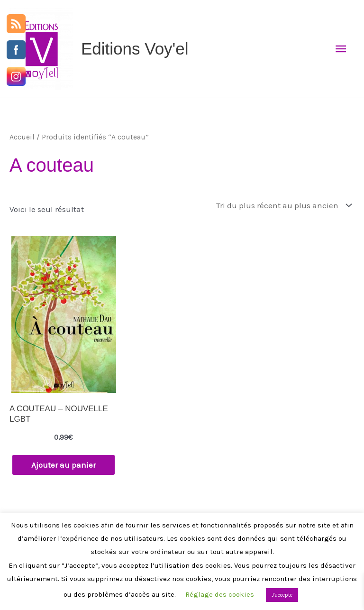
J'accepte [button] (282, 595)
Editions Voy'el (135, 49)
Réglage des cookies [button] (220, 594)
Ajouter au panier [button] (64, 465)
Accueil (22, 137)
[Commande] (282, 206)
